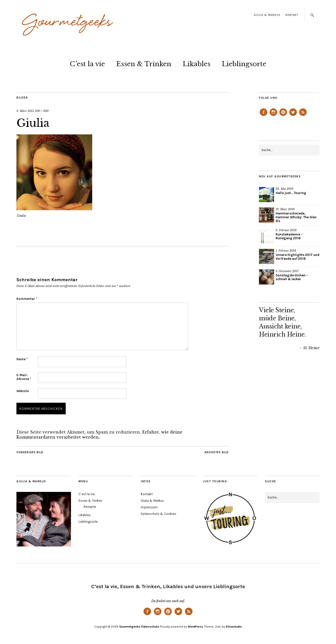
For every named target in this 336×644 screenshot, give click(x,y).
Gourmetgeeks (130, 627)
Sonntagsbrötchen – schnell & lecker (292, 277)
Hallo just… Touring (291, 193)
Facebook (263, 116)
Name (22, 359)
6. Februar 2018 (286, 230)
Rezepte (90, 507)
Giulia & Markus (267, 15)
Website (23, 391)
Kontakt (292, 15)
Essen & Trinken (144, 64)
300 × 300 (42, 111)
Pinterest (283, 116)
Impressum (149, 507)
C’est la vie (87, 64)
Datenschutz (150, 627)
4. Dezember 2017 (287, 271)
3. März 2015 (25, 111)
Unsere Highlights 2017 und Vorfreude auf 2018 (297, 257)
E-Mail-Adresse (24, 377)
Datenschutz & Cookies (159, 514)
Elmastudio (234, 627)
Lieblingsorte (244, 64)
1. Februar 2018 (286, 251)
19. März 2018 (285, 209)
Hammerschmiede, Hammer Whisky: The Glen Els (296, 217)
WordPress (195, 627)
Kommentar (27, 299)
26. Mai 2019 (284, 189)
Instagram (273, 116)
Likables (197, 64)
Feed (303, 116)
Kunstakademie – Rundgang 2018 (289, 236)
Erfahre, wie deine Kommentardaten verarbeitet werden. (99, 435)
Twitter (293, 116)
